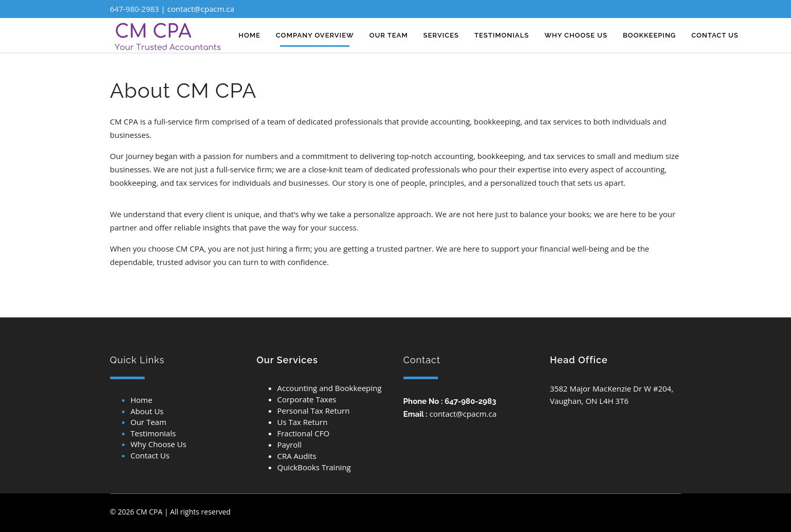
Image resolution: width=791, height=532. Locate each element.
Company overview (315, 35)
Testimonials (153, 433)
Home (250, 35)
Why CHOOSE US (576, 35)
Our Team (149, 422)
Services (441, 35)
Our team (389, 35)
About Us (147, 411)
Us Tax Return (303, 422)
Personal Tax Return (314, 411)
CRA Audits (297, 456)
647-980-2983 (135, 9)
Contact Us (150, 455)
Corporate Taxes (307, 399)
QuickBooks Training (314, 467)
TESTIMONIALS (502, 35)
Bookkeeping (649, 35)
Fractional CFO (304, 433)
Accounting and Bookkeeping (330, 388)
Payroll (290, 445)
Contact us (715, 35)
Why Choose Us (159, 444)
